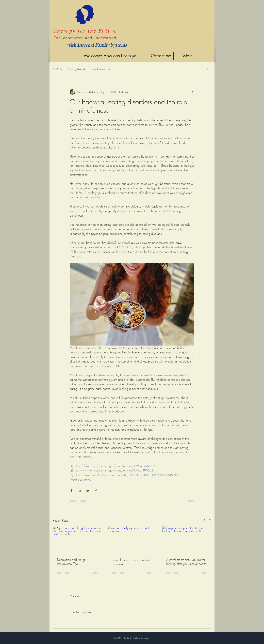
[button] (207, 69)
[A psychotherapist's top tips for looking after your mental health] (187, 540)
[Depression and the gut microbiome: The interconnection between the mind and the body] (77, 540)
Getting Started (77, 69)
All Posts (57, 69)
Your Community (101, 69)
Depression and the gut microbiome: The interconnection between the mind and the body (75, 562)
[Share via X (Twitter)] (80, 491)
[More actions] (192, 92)
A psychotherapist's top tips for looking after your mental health (186, 562)
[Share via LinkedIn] (88, 491)
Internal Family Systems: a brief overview (131, 562)
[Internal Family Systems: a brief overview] (132, 540)
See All (208, 520)
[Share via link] (96, 491)
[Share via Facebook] (71, 491)
